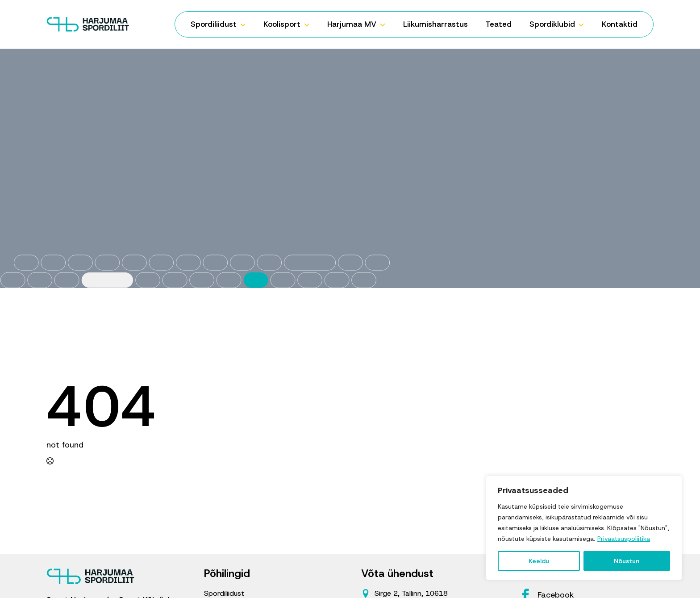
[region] (584, 528)
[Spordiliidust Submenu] (246, 24)
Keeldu (539, 561)
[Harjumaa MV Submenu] (385, 24)
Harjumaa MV (352, 24)
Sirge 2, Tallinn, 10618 (411, 593)
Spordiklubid (552, 24)
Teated (499, 24)
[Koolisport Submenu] (309, 24)
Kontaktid (620, 24)
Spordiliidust (214, 24)
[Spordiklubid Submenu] (584, 24)
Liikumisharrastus (435, 24)
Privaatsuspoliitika (624, 539)
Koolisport (282, 24)
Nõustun (627, 561)
